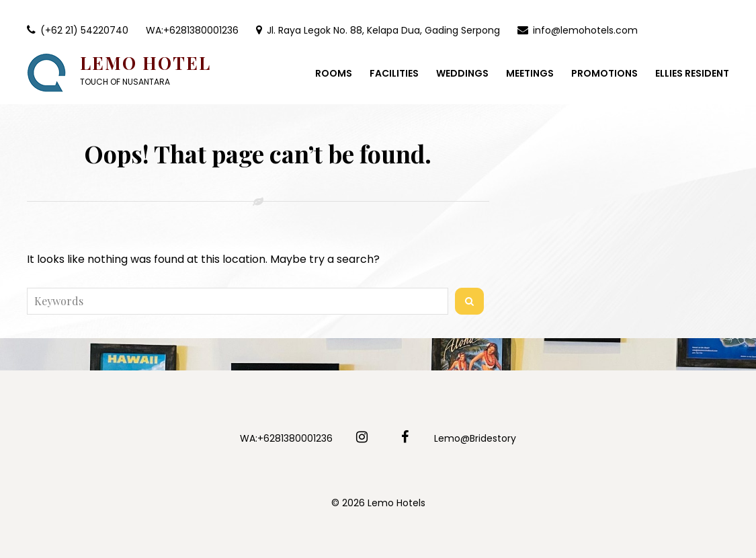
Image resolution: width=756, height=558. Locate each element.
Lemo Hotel (145, 63)
